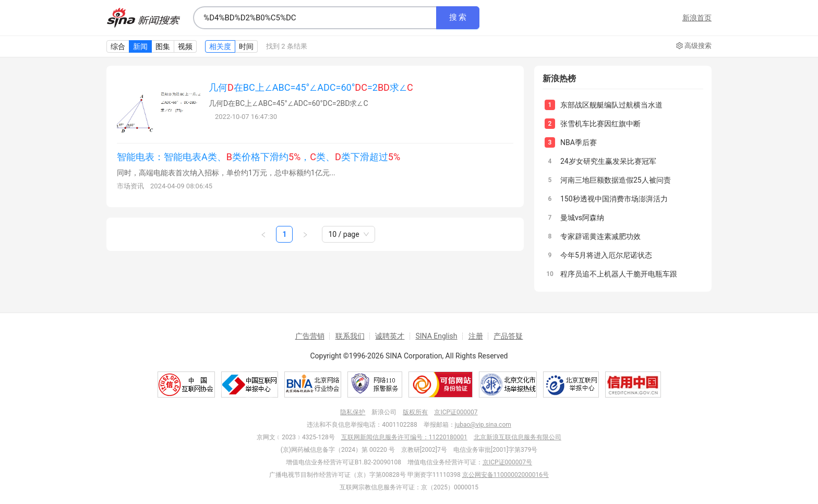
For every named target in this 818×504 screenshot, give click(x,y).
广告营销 (310, 336)
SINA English (436, 336)
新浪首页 (697, 18)
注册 (476, 336)
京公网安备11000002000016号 (506, 475)
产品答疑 (508, 336)
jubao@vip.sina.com (483, 425)
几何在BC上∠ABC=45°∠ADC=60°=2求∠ (311, 87)
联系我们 (350, 336)
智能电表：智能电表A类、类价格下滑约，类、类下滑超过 (258, 157)
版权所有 (415, 412)
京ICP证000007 (456, 412)
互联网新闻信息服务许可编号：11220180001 (404, 437)
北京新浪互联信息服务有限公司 (518, 437)
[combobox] (315, 18)
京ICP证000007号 (507, 462)
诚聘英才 (390, 336)
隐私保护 (353, 412)
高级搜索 (694, 46)
